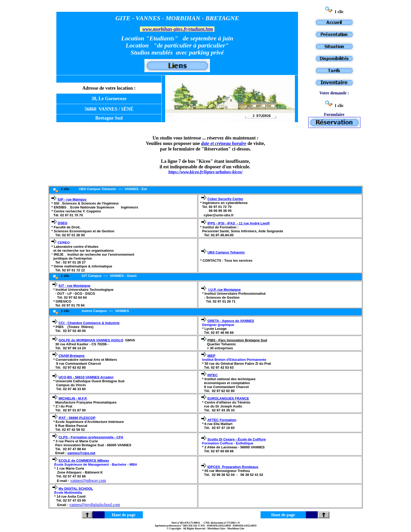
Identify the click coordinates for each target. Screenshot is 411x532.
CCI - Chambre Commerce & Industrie (89, 323)
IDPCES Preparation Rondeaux (233, 467)
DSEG (63, 223)
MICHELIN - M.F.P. (73, 398)
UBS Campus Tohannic (226, 252)
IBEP (211, 356)
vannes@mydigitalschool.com (95, 505)
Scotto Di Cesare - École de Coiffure (237, 439)
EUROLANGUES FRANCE (228, 398)
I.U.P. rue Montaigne (225, 290)
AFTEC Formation (222, 420)
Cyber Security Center (225, 199)
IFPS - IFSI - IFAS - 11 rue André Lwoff (238, 223)
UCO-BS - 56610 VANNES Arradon (86, 377)
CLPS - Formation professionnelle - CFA (91, 437)
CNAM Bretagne (71, 356)
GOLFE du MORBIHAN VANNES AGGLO (91, 340)
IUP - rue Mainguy (72, 199)
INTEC (212, 375)
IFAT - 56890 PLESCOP (77, 418)
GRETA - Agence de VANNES (231, 321)
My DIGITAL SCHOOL (76, 489)
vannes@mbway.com (88, 480)
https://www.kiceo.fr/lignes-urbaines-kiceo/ (206, 172)
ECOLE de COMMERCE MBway (84, 461)
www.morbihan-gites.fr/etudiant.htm (178, 29)
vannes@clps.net (81, 453)
